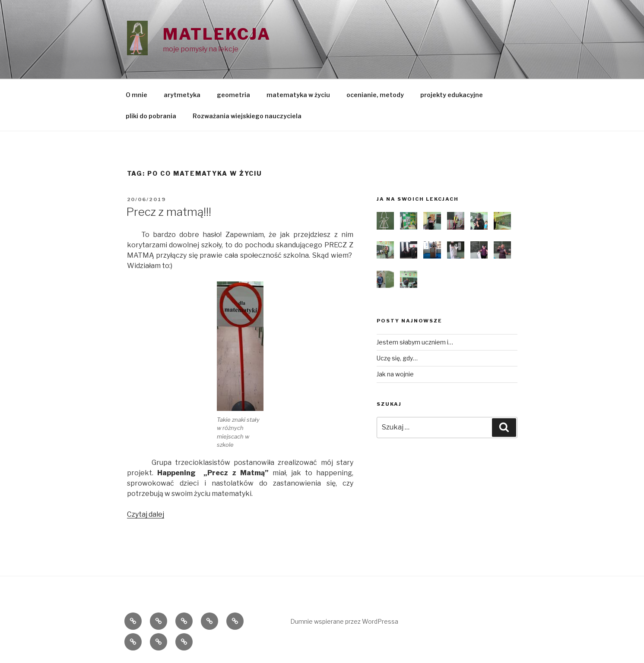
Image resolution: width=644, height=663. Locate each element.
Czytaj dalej (146, 514)
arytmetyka (182, 95)
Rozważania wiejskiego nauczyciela (247, 116)
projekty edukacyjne (452, 95)
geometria (233, 95)
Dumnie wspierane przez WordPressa (344, 621)
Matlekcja (217, 34)
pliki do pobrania (151, 116)
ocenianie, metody (375, 95)
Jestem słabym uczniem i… (415, 342)
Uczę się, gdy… (397, 358)
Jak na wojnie (395, 374)
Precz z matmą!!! (169, 212)
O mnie (136, 95)
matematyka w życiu (298, 95)
